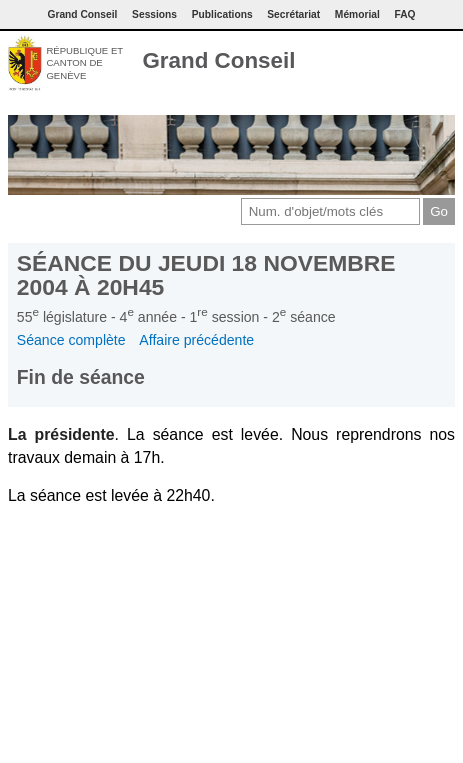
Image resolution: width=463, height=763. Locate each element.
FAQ (404, 14)
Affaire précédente (196, 340)
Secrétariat (293, 14)
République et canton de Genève (84, 63)
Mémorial (357, 14)
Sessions (154, 14)
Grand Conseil (218, 60)
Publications (222, 14)
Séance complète (71, 340)
